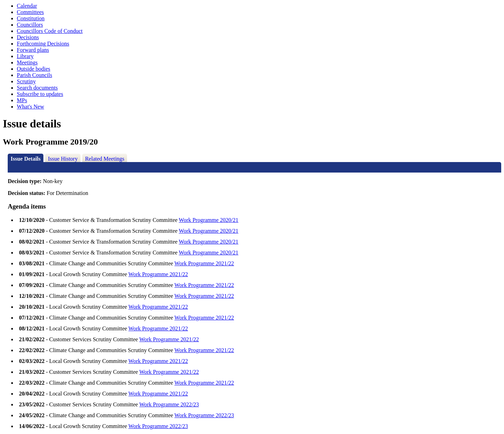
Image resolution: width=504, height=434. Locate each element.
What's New (30, 107)
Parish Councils (34, 75)
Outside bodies (34, 69)
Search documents (37, 88)
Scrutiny (26, 81)
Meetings (27, 62)
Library (25, 56)
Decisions (28, 37)
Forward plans (33, 50)
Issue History (63, 159)
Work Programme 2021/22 (204, 263)
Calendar (27, 6)
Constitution (31, 18)
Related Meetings (105, 159)
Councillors (30, 25)
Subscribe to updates (40, 94)
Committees (30, 12)
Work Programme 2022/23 (169, 404)
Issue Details (26, 159)
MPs (22, 100)
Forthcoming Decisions (43, 44)
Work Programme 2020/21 (209, 220)
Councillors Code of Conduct (50, 31)
